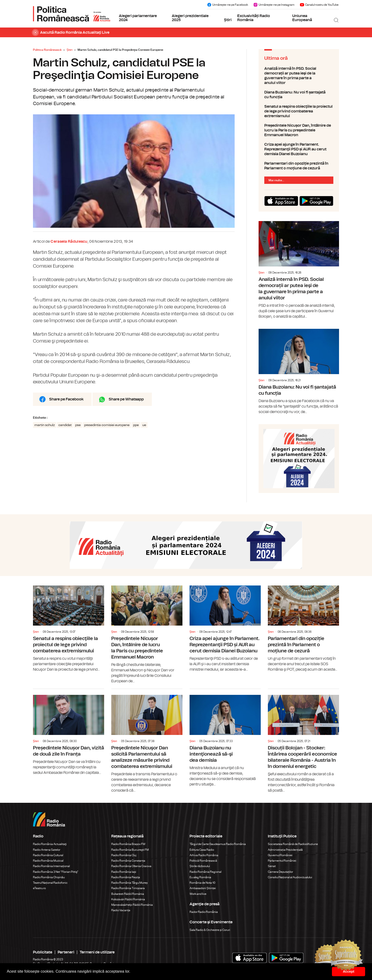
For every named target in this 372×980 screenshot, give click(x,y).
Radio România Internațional (51, 866)
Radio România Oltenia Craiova (131, 866)
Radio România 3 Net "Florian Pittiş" (56, 872)
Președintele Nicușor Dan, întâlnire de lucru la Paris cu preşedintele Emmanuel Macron (299, 130)
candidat (65, 425)
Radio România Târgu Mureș (129, 883)
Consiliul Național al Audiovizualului (290, 877)
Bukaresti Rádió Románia (128, 894)
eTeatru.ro (39, 888)
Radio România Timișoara (128, 888)
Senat (272, 866)
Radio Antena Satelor (47, 850)
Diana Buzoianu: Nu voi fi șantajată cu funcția (299, 95)
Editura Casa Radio (202, 850)
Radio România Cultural (48, 855)
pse (78, 425)
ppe (136, 425)
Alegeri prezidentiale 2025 (190, 18)
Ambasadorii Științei (203, 888)
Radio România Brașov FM (128, 844)
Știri (228, 20)
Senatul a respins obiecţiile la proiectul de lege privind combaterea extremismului (299, 111)
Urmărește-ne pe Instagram (274, 5)
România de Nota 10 (202, 883)
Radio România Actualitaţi (50, 844)
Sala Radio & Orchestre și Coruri (210, 930)
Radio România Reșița (126, 877)
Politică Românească (203, 861)
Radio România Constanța (128, 861)
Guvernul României (280, 855)
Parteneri (66, 952)
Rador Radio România (204, 912)
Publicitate (43, 952)
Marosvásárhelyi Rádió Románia (132, 905)
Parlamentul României (282, 861)
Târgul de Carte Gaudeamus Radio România (218, 844)
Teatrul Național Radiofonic (50, 883)
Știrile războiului (200, 866)
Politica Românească (47, 50)
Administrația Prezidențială (285, 850)
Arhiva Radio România (204, 855)
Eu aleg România (200, 877)
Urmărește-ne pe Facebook (227, 5)
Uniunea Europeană (302, 18)
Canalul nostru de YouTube (319, 5)
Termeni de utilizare (97, 952)
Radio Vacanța (121, 910)
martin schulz (45, 425)
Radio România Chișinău (49, 877)
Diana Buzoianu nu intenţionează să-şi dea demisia (225, 738)
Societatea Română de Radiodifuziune (293, 844)
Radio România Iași (124, 872)
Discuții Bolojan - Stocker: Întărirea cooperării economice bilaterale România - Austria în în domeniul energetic (303, 741)
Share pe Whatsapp (126, 399)
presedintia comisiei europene (107, 425)
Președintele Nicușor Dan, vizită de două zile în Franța (69, 732)
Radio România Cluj (124, 855)
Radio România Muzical (48, 861)
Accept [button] (349, 971)
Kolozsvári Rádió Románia (128, 899)
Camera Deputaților (280, 872)
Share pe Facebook (66, 399)
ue (144, 425)
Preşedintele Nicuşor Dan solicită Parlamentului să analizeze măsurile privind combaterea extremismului (147, 741)
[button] (132, 972)
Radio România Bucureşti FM (130, 850)
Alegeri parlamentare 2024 (138, 18)
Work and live (198, 894)
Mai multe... (276, 180)
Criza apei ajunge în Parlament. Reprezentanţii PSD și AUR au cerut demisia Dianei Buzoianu (299, 149)
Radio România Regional (205, 872)
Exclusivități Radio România (254, 18)
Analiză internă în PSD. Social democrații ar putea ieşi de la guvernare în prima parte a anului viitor (299, 76)
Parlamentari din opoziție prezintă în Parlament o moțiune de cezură (299, 166)
